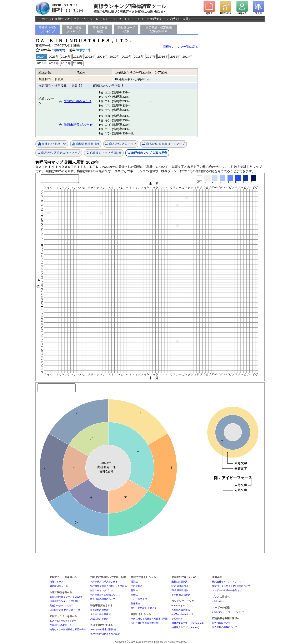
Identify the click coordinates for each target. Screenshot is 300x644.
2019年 (127, 57)
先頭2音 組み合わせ (78, 101)
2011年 (66, 63)
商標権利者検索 (100, 29)
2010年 (78, 63)
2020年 (114, 57)
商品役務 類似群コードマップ (164, 144)
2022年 (90, 57)
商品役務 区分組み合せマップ (59, 153)
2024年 (66, 57)
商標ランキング (66, 19)
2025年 (54, 57)
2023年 (78, 57)
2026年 (41, 57)
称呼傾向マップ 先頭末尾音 (147, 153)
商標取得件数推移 (86, 144)
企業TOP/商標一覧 (52, 144)
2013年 (41, 63)
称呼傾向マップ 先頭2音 (104, 153)
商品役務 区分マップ (121, 144)
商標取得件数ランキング (47, 29)
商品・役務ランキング (74, 29)
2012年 (54, 63)
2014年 (187, 57)
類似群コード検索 (126, 29)
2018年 (139, 57)
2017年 (151, 57)
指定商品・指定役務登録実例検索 (159, 29)
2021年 (102, 57)
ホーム (46, 19)
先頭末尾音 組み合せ (78, 125)
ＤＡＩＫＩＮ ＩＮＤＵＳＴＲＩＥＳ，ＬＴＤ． (113, 19)
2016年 (163, 57)
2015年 (175, 57)
